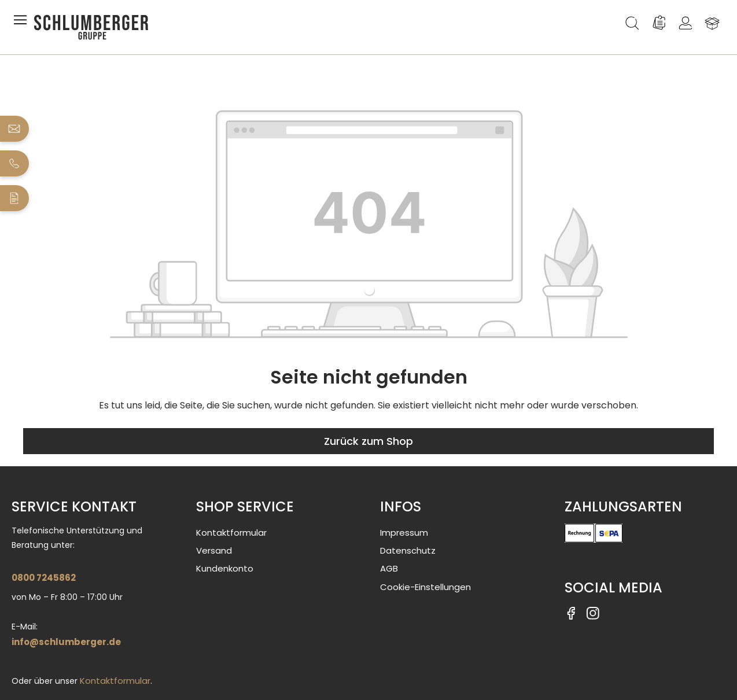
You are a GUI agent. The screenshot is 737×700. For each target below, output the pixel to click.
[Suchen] (632, 23)
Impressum (404, 533)
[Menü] (23, 23)
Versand (214, 550)
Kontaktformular (115, 681)
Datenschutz (408, 550)
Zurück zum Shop (368, 441)
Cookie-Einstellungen (425, 587)
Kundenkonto (225, 568)
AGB (389, 568)
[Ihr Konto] (686, 23)
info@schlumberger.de (66, 642)
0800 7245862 (44, 578)
